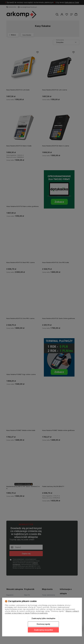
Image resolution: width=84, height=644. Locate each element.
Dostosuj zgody (43, 624)
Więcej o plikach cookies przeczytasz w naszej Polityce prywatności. (42, 612)
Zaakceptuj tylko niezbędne (43, 618)
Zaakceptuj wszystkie (43, 630)
